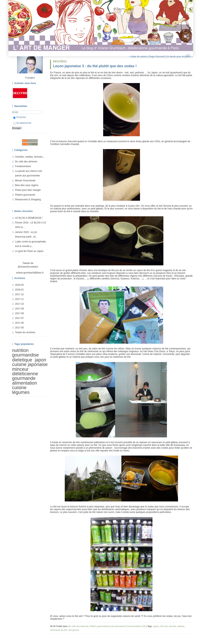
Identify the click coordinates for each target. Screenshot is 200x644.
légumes (21, 392)
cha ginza (73, 630)
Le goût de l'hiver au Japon (29, 251)
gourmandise (25, 355)
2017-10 (19, 304)
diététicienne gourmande (25, 376)
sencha (172, 626)
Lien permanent (118, 626)
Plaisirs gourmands (25, 195)
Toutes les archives (25, 332)
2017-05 (19, 328)
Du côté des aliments (26, 162)
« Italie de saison (138, 57)
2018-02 (19, 285)
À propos (30, 78)
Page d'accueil (157, 57)
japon (40, 360)
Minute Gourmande (25, 181)
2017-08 (19, 313)
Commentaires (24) (136, 626)
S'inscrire (20, 117)
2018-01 (19, 290)
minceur (20, 369)
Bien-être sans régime (27, 185)
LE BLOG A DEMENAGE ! (29, 218)
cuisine (19, 388)
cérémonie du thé (59, 630)
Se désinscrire (22, 123)
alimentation (25, 383)
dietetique (22, 360)
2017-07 (19, 318)
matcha (181, 626)
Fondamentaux (23, 166)
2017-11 (19, 299)
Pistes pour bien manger (28, 190)
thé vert (164, 626)
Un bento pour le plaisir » (180, 57)
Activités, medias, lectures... (30, 157)
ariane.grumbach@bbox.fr (30, 273)
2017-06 (19, 323)
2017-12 (19, 294)
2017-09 (19, 309)
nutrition (20, 350)
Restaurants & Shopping (28, 200)
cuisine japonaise (30, 364)
